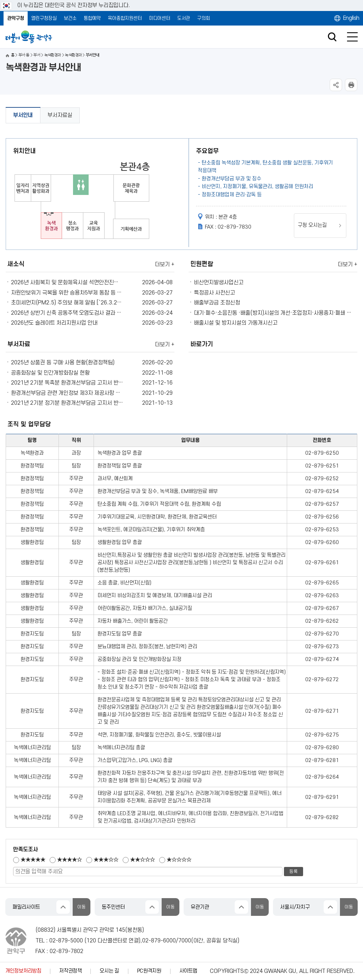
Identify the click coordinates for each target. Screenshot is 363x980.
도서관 (184, 18)
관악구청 (16, 18)
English (351, 18)
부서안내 (23, 115)
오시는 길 (109, 971)
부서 (37, 55)
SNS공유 (336, 85)
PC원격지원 (149, 971)
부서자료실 (60, 115)
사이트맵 (188, 971)
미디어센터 (160, 18)
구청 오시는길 (312, 225)
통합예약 (92, 18)
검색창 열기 (332, 37)
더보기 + (165, 264)
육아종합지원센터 (125, 18)
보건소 (70, 18)
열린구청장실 (44, 18)
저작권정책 (70, 971)
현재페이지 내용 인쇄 (351, 85)
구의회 (203, 18)
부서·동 (24, 55)
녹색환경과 (53, 55)
